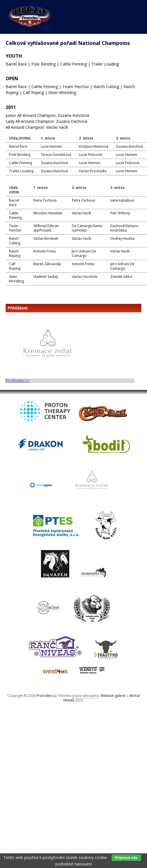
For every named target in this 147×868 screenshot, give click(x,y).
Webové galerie (113, 696)
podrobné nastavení (74, 864)
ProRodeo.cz (18, 380)
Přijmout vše (126, 858)
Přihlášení (18, 308)
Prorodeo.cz (47, 696)
